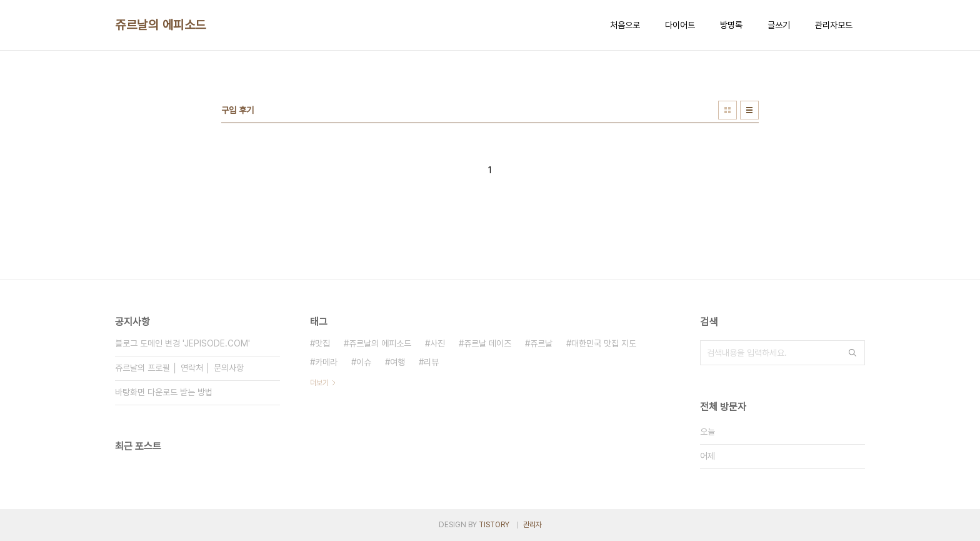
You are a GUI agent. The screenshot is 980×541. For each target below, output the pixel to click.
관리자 (532, 525)
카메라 (326, 362)
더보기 (319, 383)
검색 (852, 353)
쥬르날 (541, 343)
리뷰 (431, 362)
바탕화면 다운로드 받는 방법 (164, 392)
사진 (437, 343)
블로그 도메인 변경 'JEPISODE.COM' (182, 343)
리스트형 (749, 110)
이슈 (364, 362)
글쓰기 (779, 25)
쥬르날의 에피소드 (161, 25)
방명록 (731, 25)
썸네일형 (727, 110)
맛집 (322, 343)
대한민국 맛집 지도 (604, 343)
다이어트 (680, 25)
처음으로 (625, 25)
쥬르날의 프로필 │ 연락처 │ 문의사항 (179, 368)
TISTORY (494, 525)
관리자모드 (834, 25)
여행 (397, 362)
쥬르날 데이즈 (487, 343)
